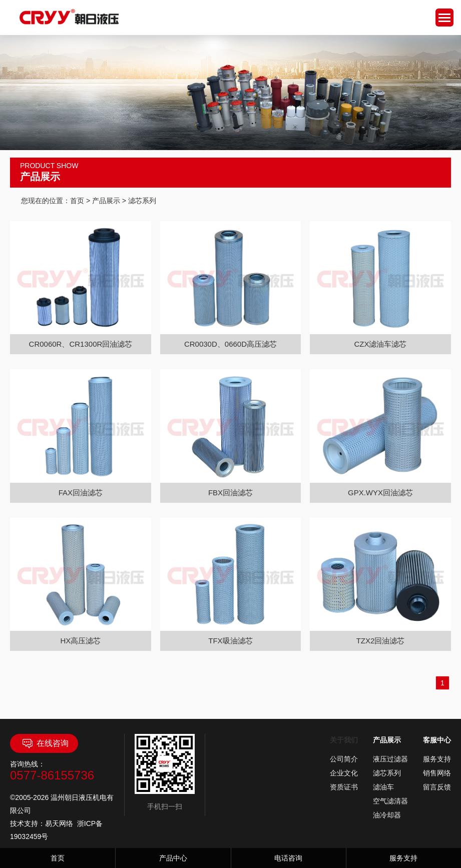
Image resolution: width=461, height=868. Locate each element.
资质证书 (344, 787)
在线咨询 (44, 743)
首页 (77, 201)
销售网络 (437, 773)
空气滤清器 (390, 801)
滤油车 (383, 787)
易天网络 (59, 823)
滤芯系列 (387, 773)
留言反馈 (437, 787)
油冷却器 (387, 815)
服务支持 (437, 759)
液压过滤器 (390, 759)
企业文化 (344, 773)
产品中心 (173, 858)
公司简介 (344, 759)
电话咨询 (288, 858)
